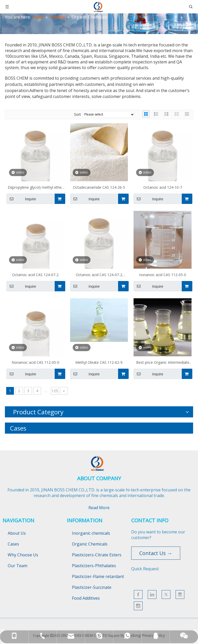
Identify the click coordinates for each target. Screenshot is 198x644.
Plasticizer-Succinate (92, 587)
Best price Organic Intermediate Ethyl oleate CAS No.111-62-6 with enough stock (163, 363)
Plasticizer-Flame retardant (98, 576)
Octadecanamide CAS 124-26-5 (99, 187)
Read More (99, 508)
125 (55, 391)
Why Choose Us (23, 555)
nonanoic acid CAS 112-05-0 (163, 275)
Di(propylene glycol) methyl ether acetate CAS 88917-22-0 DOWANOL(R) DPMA (35, 188)
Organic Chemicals (90, 544)
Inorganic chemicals (91, 533)
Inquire (21, 199)
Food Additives (86, 598)
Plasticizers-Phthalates (94, 566)
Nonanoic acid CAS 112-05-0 (35, 362)
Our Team (18, 566)
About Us (17, 533)
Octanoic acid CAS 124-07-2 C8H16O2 (99, 275)
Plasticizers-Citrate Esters (97, 555)
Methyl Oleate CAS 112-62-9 (99, 362)
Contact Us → (156, 553)
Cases (13, 544)
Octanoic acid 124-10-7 (163, 187)
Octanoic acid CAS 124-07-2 (35, 275)
